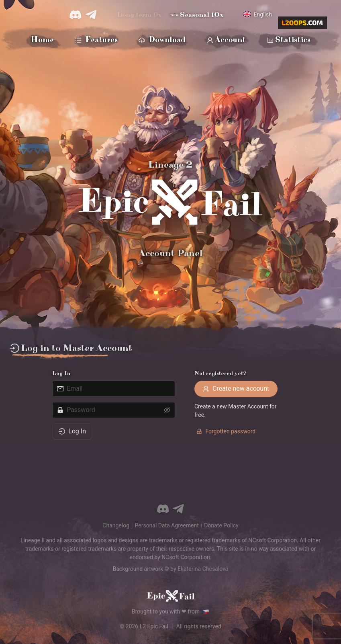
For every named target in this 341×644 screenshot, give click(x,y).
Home (42, 40)
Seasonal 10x (197, 15)
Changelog (116, 525)
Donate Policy (221, 525)
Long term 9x (139, 15)
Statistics (289, 41)
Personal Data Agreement (166, 525)
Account (226, 41)
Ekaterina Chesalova (203, 569)
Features (96, 41)
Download (162, 41)
